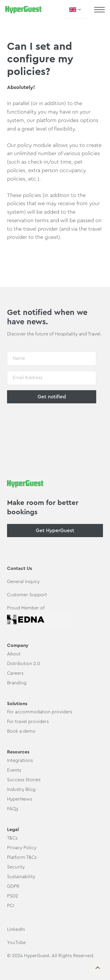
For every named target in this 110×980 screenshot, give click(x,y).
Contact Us (20, 568)
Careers (15, 673)
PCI (11, 906)
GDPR (13, 886)
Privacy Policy (22, 848)
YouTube (16, 943)
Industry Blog (21, 789)
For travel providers (28, 722)
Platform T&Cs (22, 857)
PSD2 (13, 896)
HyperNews (20, 799)
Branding (17, 683)
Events (14, 770)
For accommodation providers (40, 712)
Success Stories (24, 780)
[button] (76, 10)
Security (16, 867)
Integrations (20, 760)
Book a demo (21, 731)
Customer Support (27, 595)
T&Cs (12, 838)
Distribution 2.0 (24, 664)
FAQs (13, 809)
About (14, 654)
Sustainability (21, 877)
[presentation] (52, 421)
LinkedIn (16, 929)
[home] (23, 10)
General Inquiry (23, 582)
